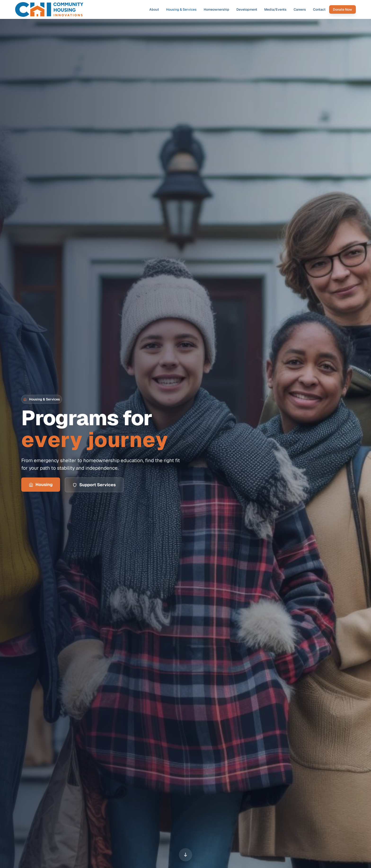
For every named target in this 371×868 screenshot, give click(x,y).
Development (247, 9)
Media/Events (275, 9)
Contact (319, 9)
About (154, 9)
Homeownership (216, 9)
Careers (300, 9)
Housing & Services (181, 9)
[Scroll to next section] (185, 854)
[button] (42, 399)
